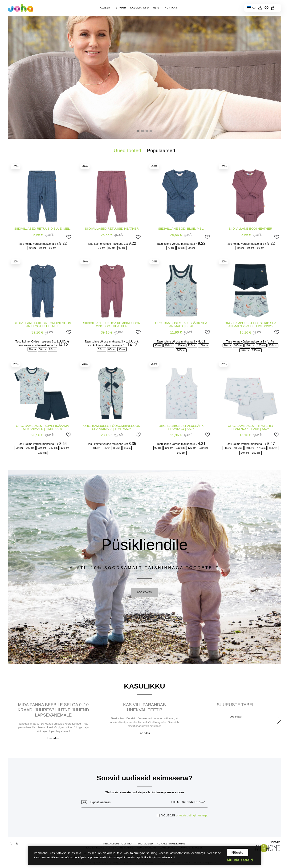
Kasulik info (139, 8)
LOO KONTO (144, 592)
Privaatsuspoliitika (118, 844)
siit (173, 857)
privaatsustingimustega (192, 815)
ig (18, 844)
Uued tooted (128, 151)
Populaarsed (161, 151)
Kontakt (171, 8)
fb (11, 844)
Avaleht (106, 8)
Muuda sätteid (240, 860)
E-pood (121, 8)
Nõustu (238, 852)
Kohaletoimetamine (171, 844)
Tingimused (145, 844)
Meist (157, 8)
